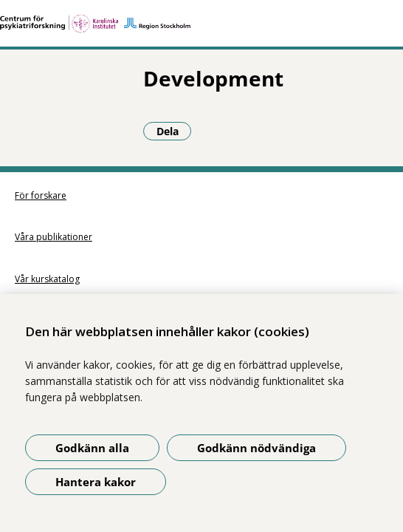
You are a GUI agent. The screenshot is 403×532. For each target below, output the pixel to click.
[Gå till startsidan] (201, 24)
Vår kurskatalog (47, 279)
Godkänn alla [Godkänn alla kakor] (92, 448)
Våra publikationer (54, 237)
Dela (46, 131)
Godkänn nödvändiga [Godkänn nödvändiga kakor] (256, 448)
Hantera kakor (96, 482)
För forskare (41, 195)
